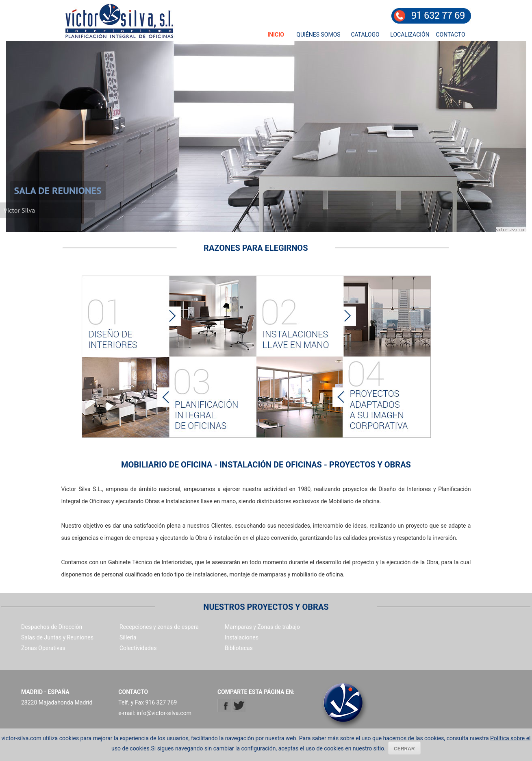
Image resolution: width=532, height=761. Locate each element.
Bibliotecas (239, 648)
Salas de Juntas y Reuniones (57, 637)
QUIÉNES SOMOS (318, 35)
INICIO (276, 35)
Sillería (128, 637)
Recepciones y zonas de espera (159, 627)
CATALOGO (365, 35)
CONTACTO (450, 35)
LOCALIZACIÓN (410, 35)
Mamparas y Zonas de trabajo (262, 627)
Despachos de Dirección (52, 627)
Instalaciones (242, 637)
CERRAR (404, 749)
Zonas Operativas (43, 648)
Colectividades (138, 648)
